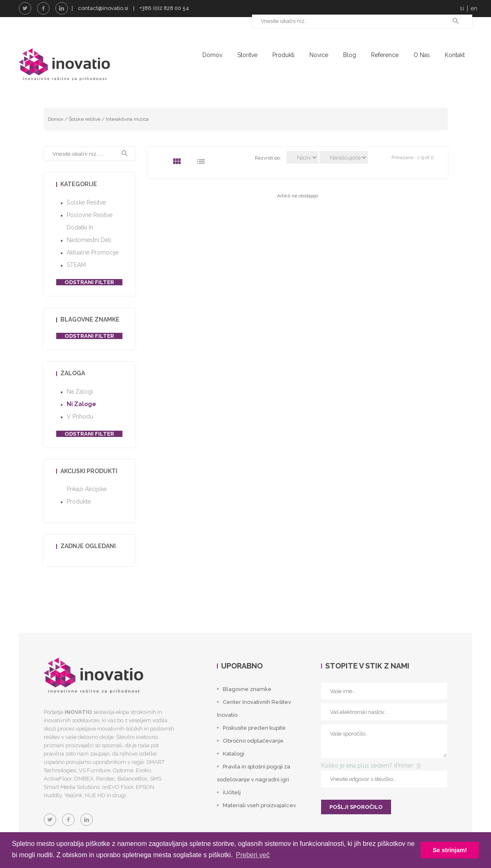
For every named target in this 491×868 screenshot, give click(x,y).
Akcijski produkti (89, 471)
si (462, 8)
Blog (350, 55)
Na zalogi (80, 392)
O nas (422, 55)
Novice (319, 55)
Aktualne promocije (93, 252)
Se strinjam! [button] (450, 850)
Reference (385, 55)
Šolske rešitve (85, 119)
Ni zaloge (81, 404)
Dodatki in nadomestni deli (89, 234)
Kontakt (455, 55)
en (474, 8)
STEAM (76, 265)
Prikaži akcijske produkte (87, 495)
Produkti (283, 55)
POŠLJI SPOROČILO (356, 807)
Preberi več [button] (253, 855)
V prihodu (80, 417)
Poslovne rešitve (90, 215)
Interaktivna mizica (127, 119)
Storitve (247, 55)
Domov (212, 55)
